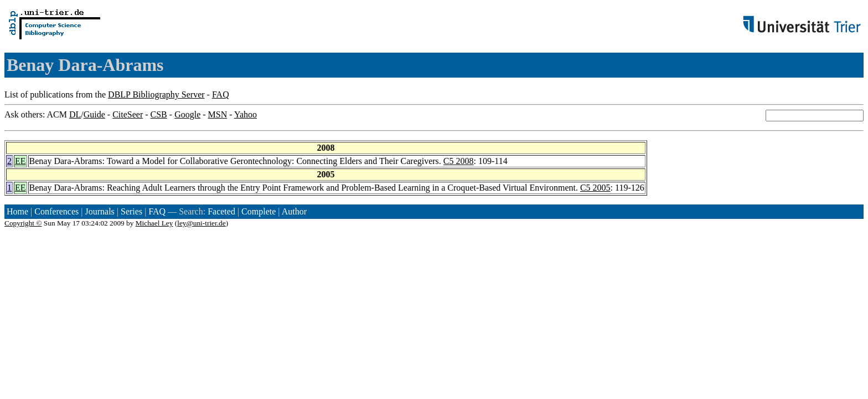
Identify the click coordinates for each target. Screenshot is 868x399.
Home (17, 211)
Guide (94, 114)
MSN (218, 114)
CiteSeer (128, 114)
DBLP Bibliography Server (156, 94)
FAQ (221, 94)
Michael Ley (154, 223)
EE (20, 161)
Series (131, 211)
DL (75, 114)
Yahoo (246, 114)
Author (294, 211)
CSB (159, 114)
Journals (99, 211)
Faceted (221, 211)
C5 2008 (459, 161)
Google (187, 114)
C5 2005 (595, 188)
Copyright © (23, 223)
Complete (259, 211)
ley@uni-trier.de (201, 223)
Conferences (56, 211)
